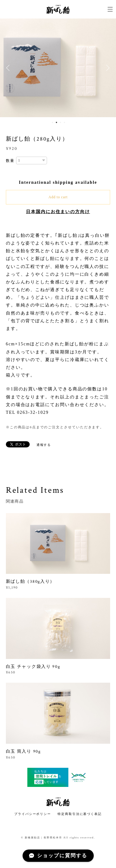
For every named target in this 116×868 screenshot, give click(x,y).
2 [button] (57, 122)
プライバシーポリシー (33, 814)
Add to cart (58, 197)
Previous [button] (9, 68)
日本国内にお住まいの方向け (58, 212)
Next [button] (107, 68)
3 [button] (61, 122)
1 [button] (53, 122)
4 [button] (65, 122)
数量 (10, 161)
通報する (44, 445)
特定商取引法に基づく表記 (80, 814)
